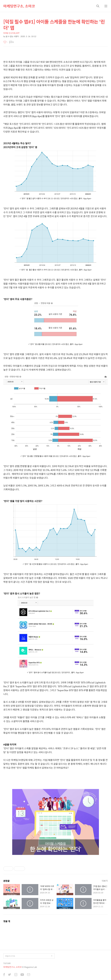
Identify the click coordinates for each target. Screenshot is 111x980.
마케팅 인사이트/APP (11, 33)
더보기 (105, 881)
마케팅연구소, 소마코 (19, 6)
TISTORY (7, 963)
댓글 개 (7, 921)
